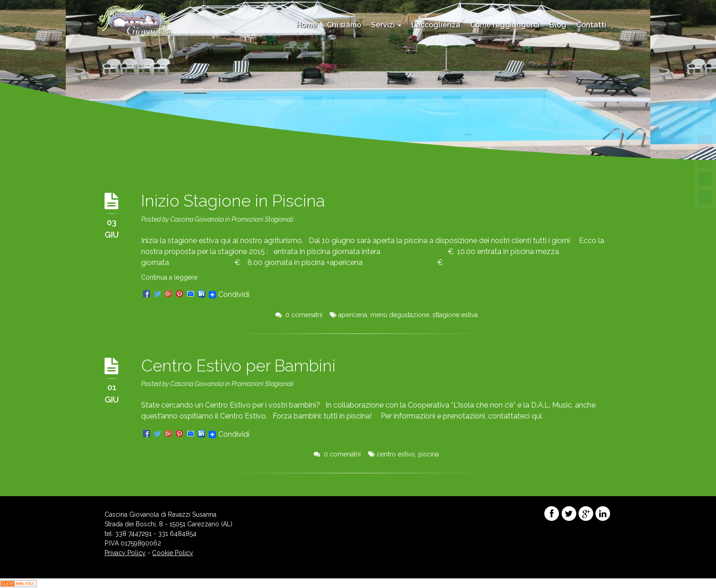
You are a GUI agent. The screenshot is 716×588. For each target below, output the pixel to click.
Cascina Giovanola (197, 219)
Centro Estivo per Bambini (238, 366)
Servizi (386, 25)
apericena (353, 315)
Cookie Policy (173, 553)
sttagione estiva (455, 315)
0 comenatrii (299, 315)
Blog (558, 25)
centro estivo (396, 454)
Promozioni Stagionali (263, 219)
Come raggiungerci (505, 25)
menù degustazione (400, 315)
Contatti (591, 25)
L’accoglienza (436, 25)
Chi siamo (344, 25)
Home (307, 25)
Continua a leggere (169, 277)
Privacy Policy (125, 553)
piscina (429, 454)
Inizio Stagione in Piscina (233, 201)
